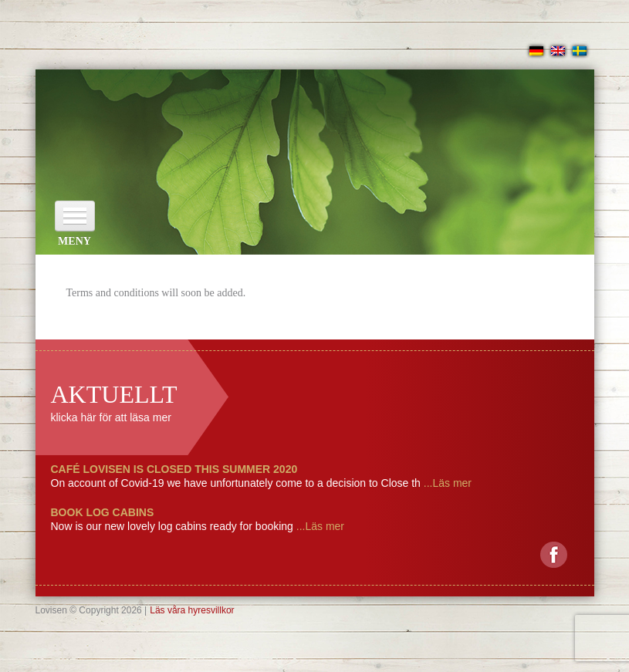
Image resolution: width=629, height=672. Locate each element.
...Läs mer (446, 483)
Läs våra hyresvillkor (192, 610)
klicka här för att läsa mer (111, 417)
